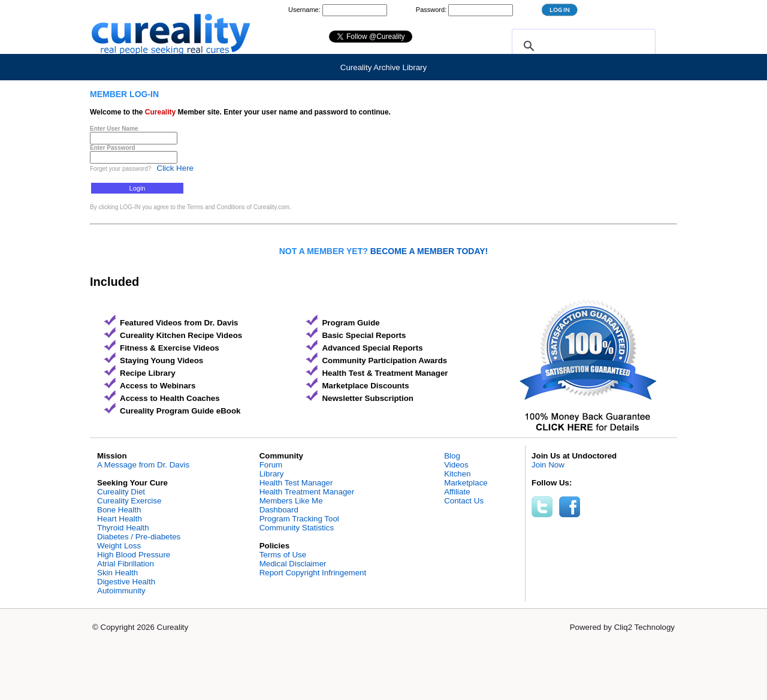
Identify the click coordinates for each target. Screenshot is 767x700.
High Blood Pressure (134, 555)
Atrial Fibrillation (126, 564)
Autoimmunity (121, 591)
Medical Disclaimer (293, 564)
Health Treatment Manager (307, 492)
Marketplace (466, 483)
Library (272, 474)
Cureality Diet (121, 492)
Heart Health (120, 519)
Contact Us (464, 501)
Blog (452, 456)
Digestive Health (126, 582)
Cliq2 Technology (644, 627)
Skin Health (117, 573)
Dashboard (279, 510)
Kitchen (457, 474)
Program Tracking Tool (299, 519)
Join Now (548, 465)
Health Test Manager (296, 483)
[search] (582, 46)
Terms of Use (283, 555)
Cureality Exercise (129, 501)
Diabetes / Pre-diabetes (139, 537)
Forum (271, 465)
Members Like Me (291, 501)
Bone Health (119, 510)
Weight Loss (119, 546)
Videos (456, 465)
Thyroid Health (123, 528)
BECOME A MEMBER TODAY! (429, 251)
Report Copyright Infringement (313, 573)
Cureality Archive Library (383, 67)
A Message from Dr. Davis (143, 465)
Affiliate (457, 492)
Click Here (175, 168)
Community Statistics (297, 528)
